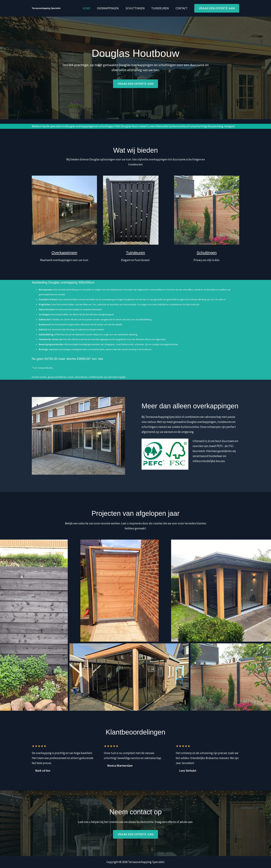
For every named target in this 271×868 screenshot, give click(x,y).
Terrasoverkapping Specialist (46, 8)
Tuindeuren (161, 8)
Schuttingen (137, 8)
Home (90, 8)
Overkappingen (111, 8)
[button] (217, 8)
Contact (182, 8)
